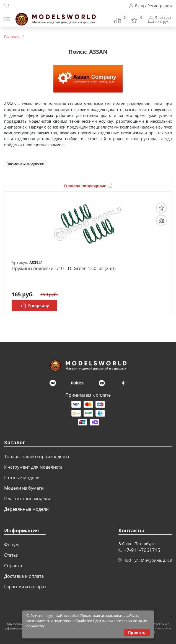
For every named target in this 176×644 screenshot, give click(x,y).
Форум (11, 545)
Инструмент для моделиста (33, 467)
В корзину (34, 306)
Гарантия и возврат (25, 587)
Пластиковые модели (27, 499)
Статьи (11, 555)
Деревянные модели (26, 509)
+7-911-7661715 (142, 550)
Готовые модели (22, 478)
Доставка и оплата (24, 576)
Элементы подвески (25, 164)
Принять (137, 632)
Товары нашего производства (37, 456)
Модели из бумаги (24, 488)
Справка (13, 566)
